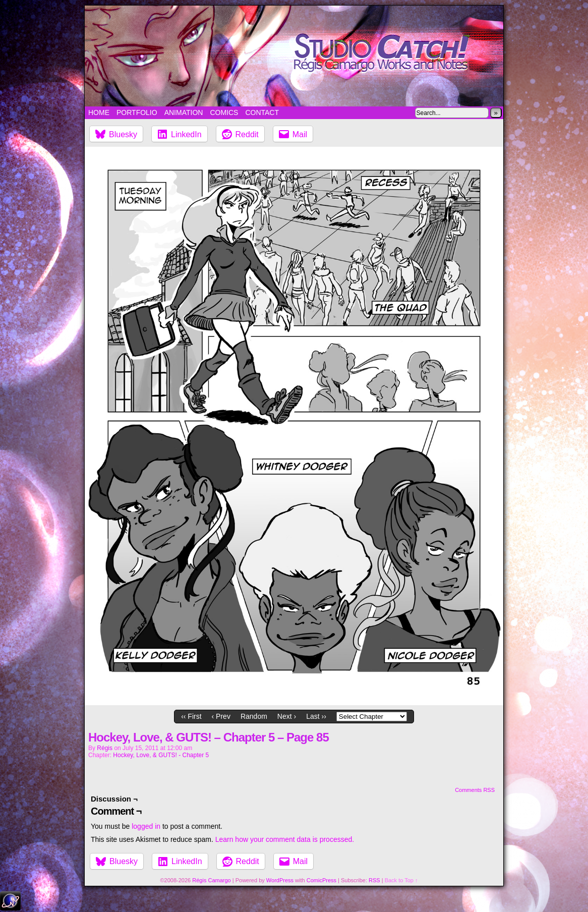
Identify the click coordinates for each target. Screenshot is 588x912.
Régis (105, 748)
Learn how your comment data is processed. (285, 839)
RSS (374, 880)
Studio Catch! (294, 56)
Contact (262, 112)
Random (254, 716)
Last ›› (316, 716)
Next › (287, 716)
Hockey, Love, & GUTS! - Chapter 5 (161, 755)
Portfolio (137, 112)
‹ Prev (221, 716)
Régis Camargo (211, 880)
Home (99, 112)
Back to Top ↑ (401, 880)
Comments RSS (475, 790)
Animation (184, 112)
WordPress (280, 880)
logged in (146, 826)
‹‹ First (191, 716)
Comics (224, 112)
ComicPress (321, 880)
